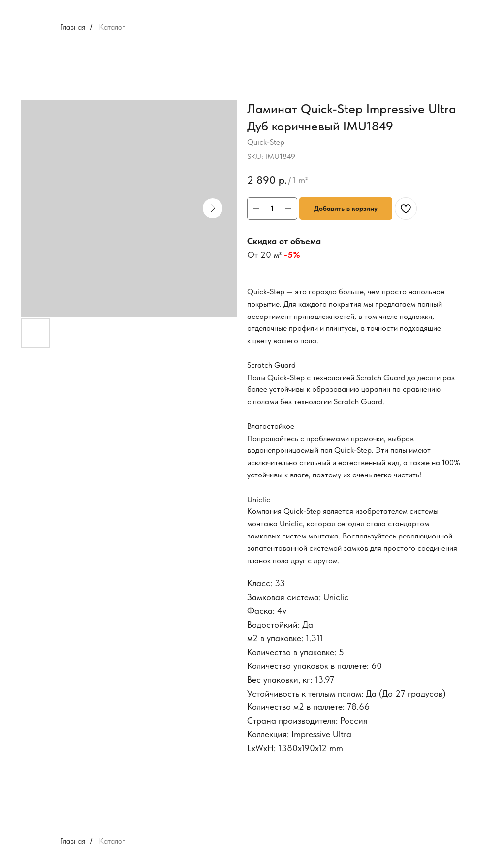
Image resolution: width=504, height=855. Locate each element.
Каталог (112, 27)
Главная (73, 27)
